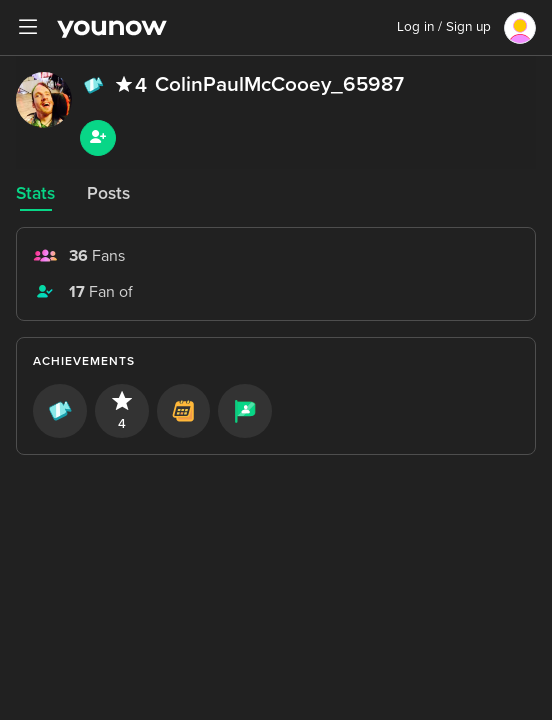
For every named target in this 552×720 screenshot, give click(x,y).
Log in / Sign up (444, 27)
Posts (108, 193)
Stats (35, 193)
